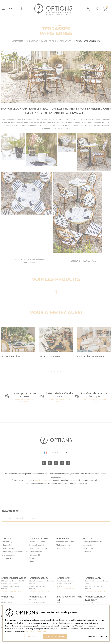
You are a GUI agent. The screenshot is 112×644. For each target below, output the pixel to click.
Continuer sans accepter (97, 636)
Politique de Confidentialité (36, 632)
